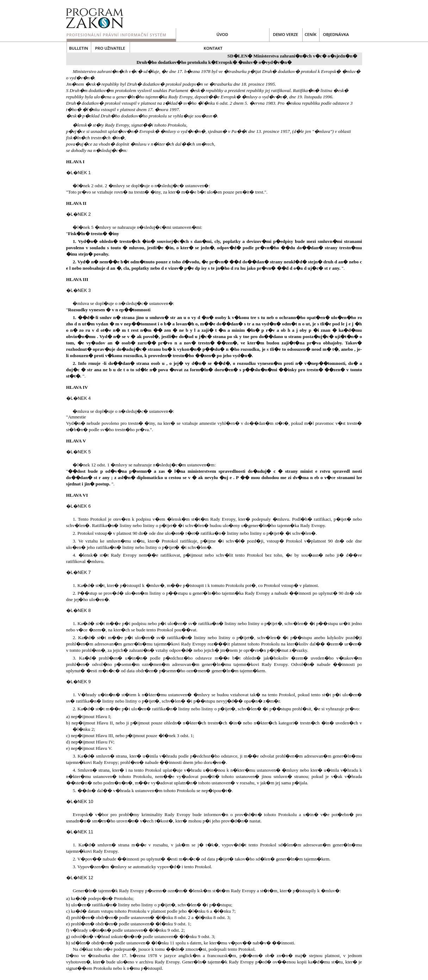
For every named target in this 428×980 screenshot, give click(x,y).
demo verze (286, 34)
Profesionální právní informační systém (117, 35)
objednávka (336, 34)
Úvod (222, 34)
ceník (311, 34)
